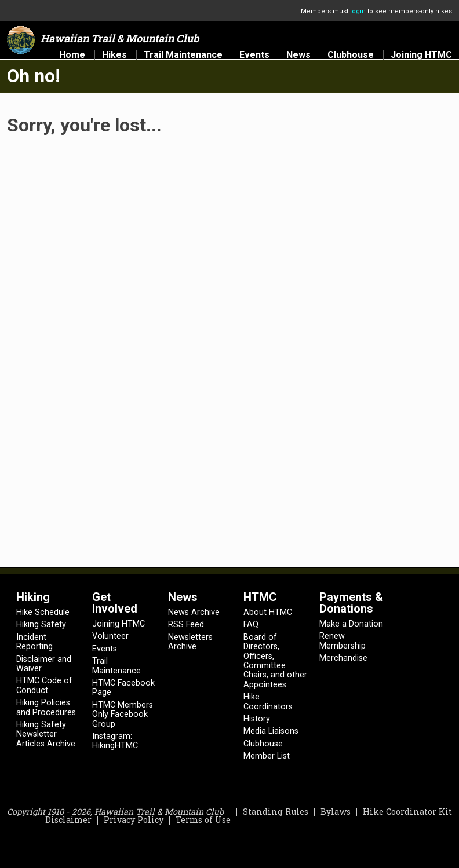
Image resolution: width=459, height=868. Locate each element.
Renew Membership (343, 641)
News (298, 55)
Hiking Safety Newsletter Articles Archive (46, 734)
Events (254, 55)
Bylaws (336, 812)
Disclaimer (68, 820)
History (257, 719)
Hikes (114, 55)
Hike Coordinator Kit (407, 812)
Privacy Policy (134, 820)
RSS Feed (186, 625)
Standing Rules (276, 812)
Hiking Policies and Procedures (46, 707)
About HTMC (268, 612)
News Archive (194, 612)
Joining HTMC (421, 55)
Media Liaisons (271, 731)
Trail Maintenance (183, 55)
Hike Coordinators (268, 702)
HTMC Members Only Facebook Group (123, 715)
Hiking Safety (41, 625)
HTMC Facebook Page (123, 688)
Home (72, 55)
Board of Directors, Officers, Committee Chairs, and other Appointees (275, 661)
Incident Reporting (34, 642)
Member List (267, 756)
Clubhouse (351, 55)
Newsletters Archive (190, 642)
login (358, 11)
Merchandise (343, 658)
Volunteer (110, 636)
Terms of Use (203, 820)
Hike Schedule (43, 612)
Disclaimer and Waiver (44, 664)
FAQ (251, 625)
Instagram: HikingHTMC (115, 741)
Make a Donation (351, 624)
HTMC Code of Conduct (44, 685)
